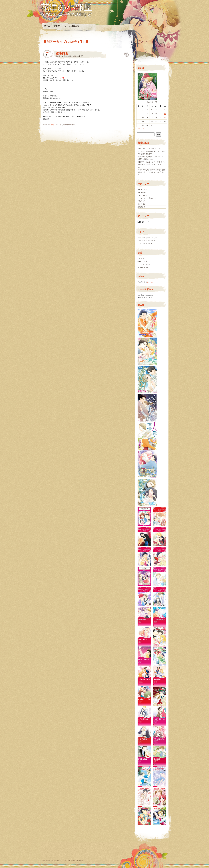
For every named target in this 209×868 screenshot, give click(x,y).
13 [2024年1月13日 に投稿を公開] (165, 114)
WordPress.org (143, 267)
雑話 (53, 125)
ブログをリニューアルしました (149, 148)
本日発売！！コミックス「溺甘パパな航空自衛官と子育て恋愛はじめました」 (151, 164)
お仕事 (140, 189)
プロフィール (60, 26)
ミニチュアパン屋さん (146, 198)
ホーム (47, 26)
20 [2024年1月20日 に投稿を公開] (165, 118)
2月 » (143, 129)
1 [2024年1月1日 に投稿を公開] (143, 110)
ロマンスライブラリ (145, 244)
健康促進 (62, 53)
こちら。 (150, 282)
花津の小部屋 (66, 7)
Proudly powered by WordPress (51, 860)
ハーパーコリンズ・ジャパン (148, 238)
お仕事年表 (74, 26)
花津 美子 (80, 56)
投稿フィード (142, 261)
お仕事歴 (141, 192)
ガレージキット (143, 195)
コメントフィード (144, 264)
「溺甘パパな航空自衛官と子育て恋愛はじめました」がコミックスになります (151, 172)
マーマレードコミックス (146, 241)
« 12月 (138, 129)
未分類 (140, 204)
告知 (139, 201)
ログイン (141, 259)
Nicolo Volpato (79, 860)
